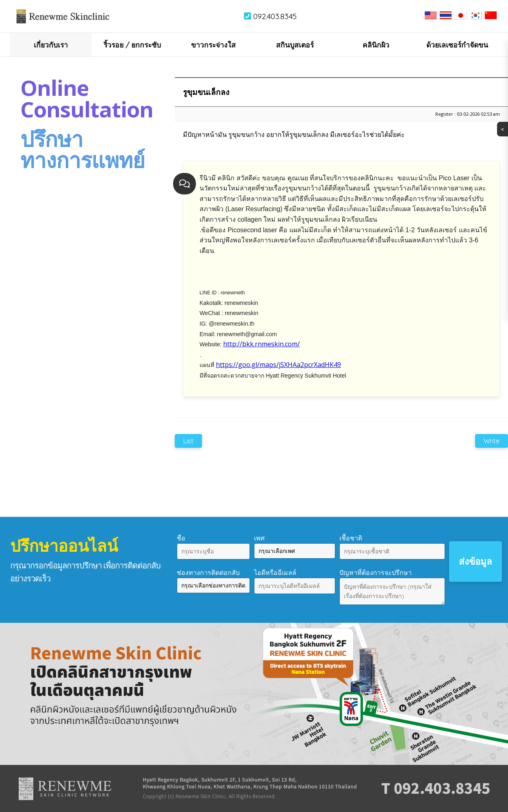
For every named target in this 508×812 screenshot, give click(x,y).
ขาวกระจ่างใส (213, 45)
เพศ (259, 538)
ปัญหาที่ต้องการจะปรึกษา (376, 572)
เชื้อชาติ (351, 538)
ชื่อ (181, 538)
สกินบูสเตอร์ (295, 45)
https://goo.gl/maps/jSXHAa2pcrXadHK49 (278, 365)
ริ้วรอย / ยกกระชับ (132, 45)
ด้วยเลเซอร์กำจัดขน (457, 45)
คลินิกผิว (376, 45)
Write (492, 441)
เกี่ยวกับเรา (51, 45)
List (188, 441)
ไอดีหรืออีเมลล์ (275, 572)
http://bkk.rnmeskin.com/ (262, 344)
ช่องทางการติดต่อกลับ (208, 572)
